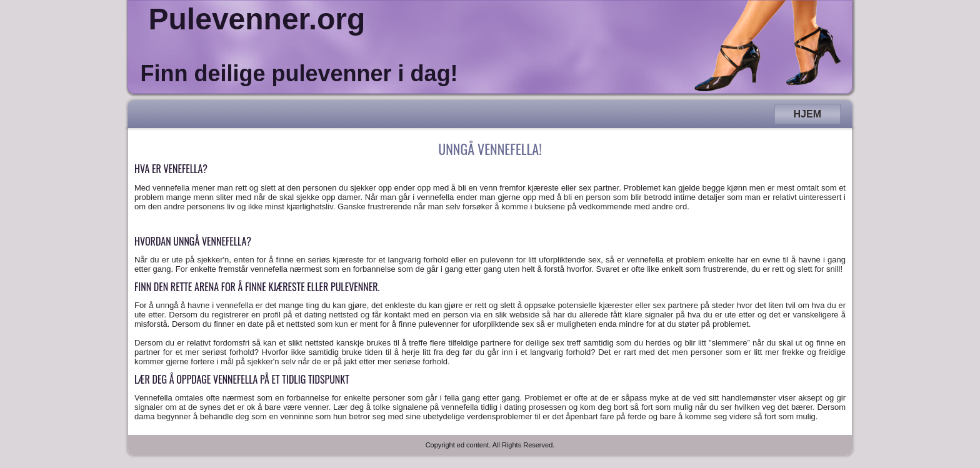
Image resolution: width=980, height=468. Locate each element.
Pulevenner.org (257, 19)
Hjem (807, 114)
